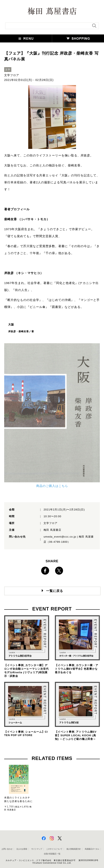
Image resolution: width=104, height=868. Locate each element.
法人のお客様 (22, 849)
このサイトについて (54, 849)
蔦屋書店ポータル (92, 849)
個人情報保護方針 (74, 849)
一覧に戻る (55, 591)
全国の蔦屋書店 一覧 (52, 854)
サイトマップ (37, 849)
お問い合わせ (7, 849)
